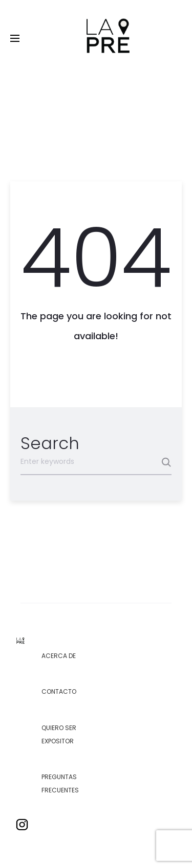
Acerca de (59, 656)
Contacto (59, 691)
